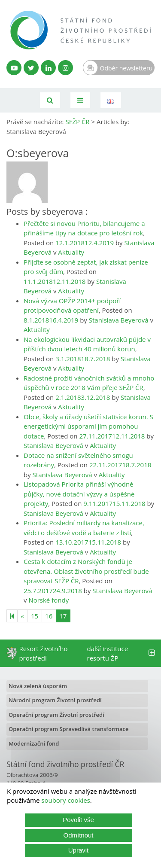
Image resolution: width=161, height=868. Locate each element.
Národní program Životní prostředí (55, 700)
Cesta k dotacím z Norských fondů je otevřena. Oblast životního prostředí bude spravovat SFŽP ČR (86, 571)
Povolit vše (78, 820)
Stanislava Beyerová (119, 320)
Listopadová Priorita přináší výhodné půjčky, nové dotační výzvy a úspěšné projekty (79, 494)
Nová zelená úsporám (38, 686)
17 (63, 616)
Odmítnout (78, 835)
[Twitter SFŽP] (31, 68)
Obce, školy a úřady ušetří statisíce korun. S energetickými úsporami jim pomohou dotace (88, 426)
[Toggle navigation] (80, 100)
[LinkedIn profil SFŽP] (48, 68)
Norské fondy (49, 600)
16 (49, 616)
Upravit (79, 850)
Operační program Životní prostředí (56, 715)
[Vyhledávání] (50, 100)
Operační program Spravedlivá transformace (69, 729)
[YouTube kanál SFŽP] (14, 68)
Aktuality (71, 252)
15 (35, 616)
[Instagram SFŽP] (65, 68)
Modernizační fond (34, 743)
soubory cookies (66, 800)
